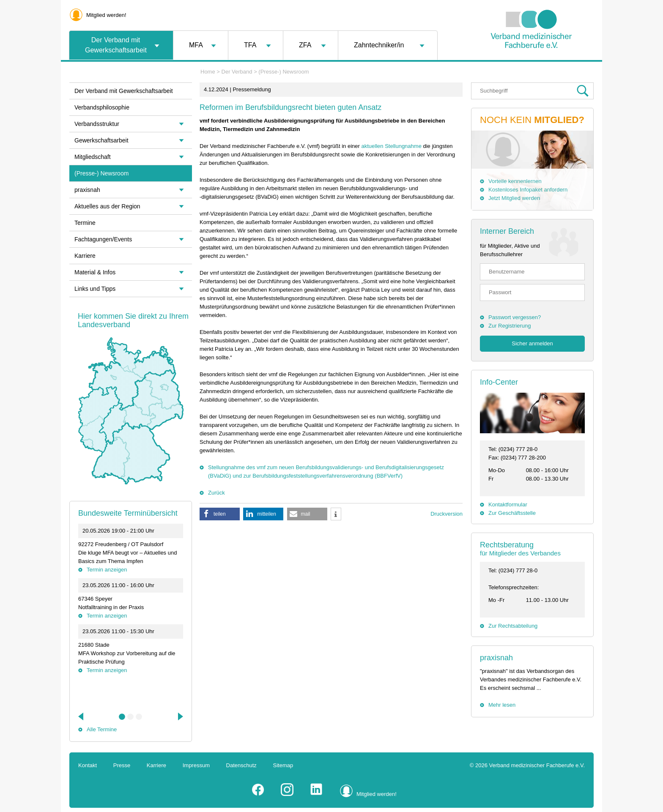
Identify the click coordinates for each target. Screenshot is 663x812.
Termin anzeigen (107, 570)
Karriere (85, 256)
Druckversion (447, 514)
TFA (250, 45)
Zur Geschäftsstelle (512, 513)
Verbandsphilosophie (102, 107)
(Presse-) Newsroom (284, 72)
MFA (196, 45)
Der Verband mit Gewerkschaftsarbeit (116, 45)
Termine (85, 223)
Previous (82, 716)
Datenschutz (241, 765)
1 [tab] (122, 717)
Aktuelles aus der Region (107, 206)
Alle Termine (102, 729)
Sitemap (283, 765)
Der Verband (237, 72)
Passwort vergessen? (515, 317)
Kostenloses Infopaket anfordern (528, 190)
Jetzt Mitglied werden (514, 198)
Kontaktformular (508, 504)
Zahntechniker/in (379, 45)
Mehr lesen (502, 705)
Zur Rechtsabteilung (513, 626)
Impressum (196, 765)
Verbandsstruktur (97, 124)
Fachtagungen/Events (103, 239)
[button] (220, 514)
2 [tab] (131, 717)
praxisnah (496, 658)
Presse (122, 765)
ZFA (305, 45)
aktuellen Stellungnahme (391, 146)
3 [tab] (139, 717)
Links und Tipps (95, 289)
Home (208, 72)
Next (180, 716)
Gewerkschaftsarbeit (101, 140)
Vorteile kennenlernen (515, 181)
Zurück (216, 493)
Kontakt (88, 765)
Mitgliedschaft (93, 157)
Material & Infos (95, 272)
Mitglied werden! (106, 15)
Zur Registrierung (510, 326)
